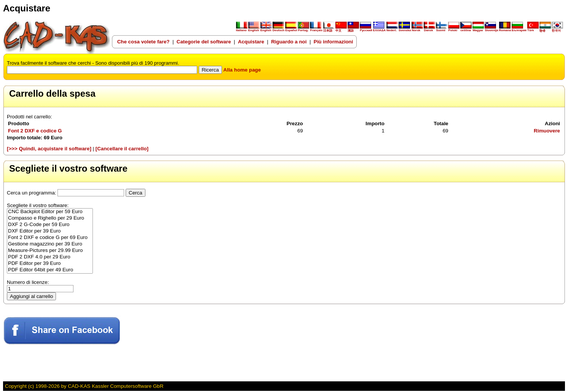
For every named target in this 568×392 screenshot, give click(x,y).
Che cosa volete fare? (144, 42)
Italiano (242, 29)
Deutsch (279, 29)
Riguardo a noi (289, 42)
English (254, 29)
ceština (466, 29)
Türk (533, 29)
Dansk (429, 29)
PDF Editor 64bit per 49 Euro (50, 270)
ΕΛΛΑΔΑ (379, 30)
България (519, 29)
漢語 (353, 29)
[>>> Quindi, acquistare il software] (49, 149)
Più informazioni (333, 42)
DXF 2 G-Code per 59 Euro (50, 225)
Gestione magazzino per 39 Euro (50, 244)
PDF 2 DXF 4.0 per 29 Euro (50, 257)
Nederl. (392, 29)
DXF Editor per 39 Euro (50, 231)
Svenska (405, 29)
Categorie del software (204, 42)
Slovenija (491, 29)
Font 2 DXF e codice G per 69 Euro (50, 238)
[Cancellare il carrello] (122, 149)
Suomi (442, 29)
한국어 (557, 29)
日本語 (329, 29)
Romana (505, 29)
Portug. (303, 29)
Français (316, 29)
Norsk (417, 29)
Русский (366, 30)
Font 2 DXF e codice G (35, 131)
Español (291, 29)
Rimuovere (547, 131)
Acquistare (251, 42)
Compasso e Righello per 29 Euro (50, 218)
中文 (341, 29)
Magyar (478, 29)
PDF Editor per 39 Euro (50, 264)
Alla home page (242, 70)
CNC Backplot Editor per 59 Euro (50, 212)
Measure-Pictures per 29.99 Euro (50, 251)
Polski (454, 29)
